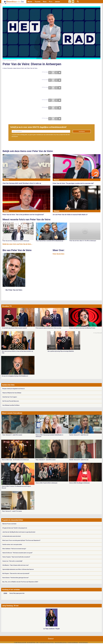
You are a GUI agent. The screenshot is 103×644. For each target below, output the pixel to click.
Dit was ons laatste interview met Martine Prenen (82, 328)
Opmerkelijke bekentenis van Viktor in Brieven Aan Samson (18, 569)
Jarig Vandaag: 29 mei (10, 606)
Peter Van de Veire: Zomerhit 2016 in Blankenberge (50, 241)
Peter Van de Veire (59, 254)
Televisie (38, 2)
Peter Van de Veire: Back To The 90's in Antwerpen (83, 241)
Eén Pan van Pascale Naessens (11, 401)
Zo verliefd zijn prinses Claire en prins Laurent (14, 328)
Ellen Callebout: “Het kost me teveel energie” (14, 549)
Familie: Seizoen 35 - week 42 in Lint (79, 435)
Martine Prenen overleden (9, 524)
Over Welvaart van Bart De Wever (11, 405)
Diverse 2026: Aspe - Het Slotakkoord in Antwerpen (15, 460)
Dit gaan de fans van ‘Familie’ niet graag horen (15, 528)
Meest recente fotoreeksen (12, 413)
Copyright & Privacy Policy (47, 643)
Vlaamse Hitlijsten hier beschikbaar (12, 393)
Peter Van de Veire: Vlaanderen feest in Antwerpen (16, 241)
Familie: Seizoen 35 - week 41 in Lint (79, 460)
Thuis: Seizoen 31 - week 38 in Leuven (46, 460)
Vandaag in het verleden (11, 590)
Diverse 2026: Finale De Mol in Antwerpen (46, 483)
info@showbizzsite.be (61, 643)
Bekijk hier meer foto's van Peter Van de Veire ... (17, 244)
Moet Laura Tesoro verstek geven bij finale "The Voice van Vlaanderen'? (21, 540)
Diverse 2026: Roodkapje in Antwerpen (79, 483)
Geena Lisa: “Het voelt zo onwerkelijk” (13, 561)
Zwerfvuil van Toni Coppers (10, 397)
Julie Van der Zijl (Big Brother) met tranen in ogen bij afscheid (19, 532)
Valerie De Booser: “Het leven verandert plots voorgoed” (17, 553)
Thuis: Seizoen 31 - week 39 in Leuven (12, 435)
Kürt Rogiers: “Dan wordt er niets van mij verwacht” (16, 573)
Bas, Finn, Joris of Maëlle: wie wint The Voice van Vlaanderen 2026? (20, 582)
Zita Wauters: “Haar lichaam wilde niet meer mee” (16, 565)
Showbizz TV (7, 306)
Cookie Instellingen (73, 643)
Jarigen (57, 2)
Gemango (85, 643)
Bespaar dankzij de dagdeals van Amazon (14, 389)
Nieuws (30, 2)
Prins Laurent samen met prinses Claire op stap (48, 328)
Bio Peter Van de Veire (14, 290)
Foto (51, 2)
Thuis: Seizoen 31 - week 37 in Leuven (12, 511)
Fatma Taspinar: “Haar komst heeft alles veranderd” (16, 557)
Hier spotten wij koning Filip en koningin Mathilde (61, 351)
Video (45, 2)
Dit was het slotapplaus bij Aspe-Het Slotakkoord (15, 376)
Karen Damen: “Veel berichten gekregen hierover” (16, 578)
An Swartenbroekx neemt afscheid (12, 536)
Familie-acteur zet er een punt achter (12, 544)
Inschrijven (82, 131)
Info (37, 643)
